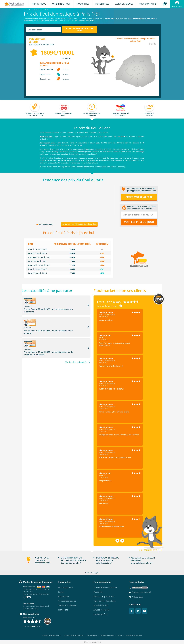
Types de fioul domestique (105, 601)
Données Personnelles (107, 635)
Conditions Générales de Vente (51, 635)
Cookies (120, 635)
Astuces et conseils (101, 610)
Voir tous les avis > (149, 550)
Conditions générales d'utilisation (74, 635)
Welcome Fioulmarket (67, 605)
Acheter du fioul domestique (105, 588)
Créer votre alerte (139, 197)
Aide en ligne (137, 597)
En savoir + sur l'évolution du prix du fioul (79, 224)
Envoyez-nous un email (141, 592)
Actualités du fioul (101, 605)
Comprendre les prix (67, 601)
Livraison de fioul (101, 614)
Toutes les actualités (76, 345)
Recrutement (64, 596)
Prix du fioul (98, 592)
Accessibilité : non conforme (134, 635)
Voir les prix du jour (139, 222)
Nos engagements (66, 588)
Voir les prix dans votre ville (80, 30)
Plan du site (63, 610)
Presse (61, 592)
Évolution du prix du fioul (104, 596)
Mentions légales (92, 635)
